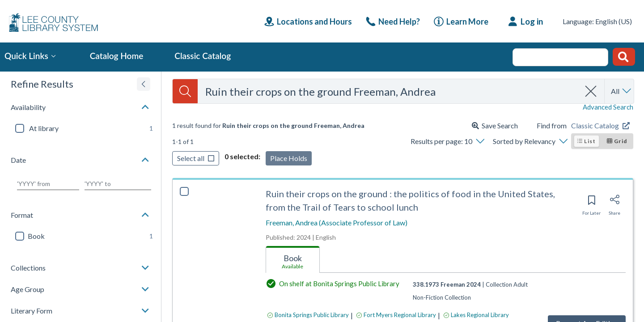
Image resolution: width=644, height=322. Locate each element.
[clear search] (591, 91)
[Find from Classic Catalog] (602, 126)
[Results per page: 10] (447, 141)
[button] (80, 107)
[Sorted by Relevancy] (530, 141)
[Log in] (526, 21)
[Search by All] (622, 91)
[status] (268, 126)
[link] (393, 21)
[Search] (185, 91)
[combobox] (389, 91)
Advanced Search (608, 107)
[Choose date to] (118, 184)
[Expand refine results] (144, 84)
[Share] (614, 203)
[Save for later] (591, 203)
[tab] (293, 260)
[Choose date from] (48, 184)
